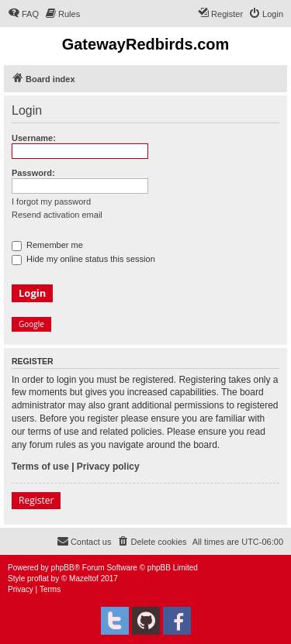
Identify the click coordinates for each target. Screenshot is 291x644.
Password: (33, 173)
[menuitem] (23, 14)
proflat (38, 579)
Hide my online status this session (83, 259)
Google (31, 324)
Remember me (47, 245)
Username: (34, 138)
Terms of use (40, 467)
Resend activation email (57, 215)
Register (36, 500)
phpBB (63, 568)
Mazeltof (84, 579)
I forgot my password (51, 201)
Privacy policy (108, 467)
